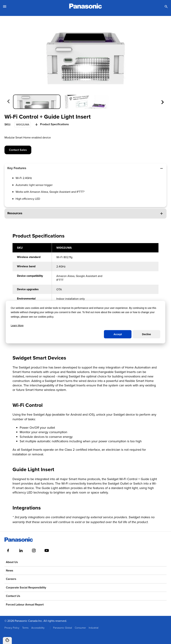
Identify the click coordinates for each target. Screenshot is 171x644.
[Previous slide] (9, 102)
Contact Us (13, 596)
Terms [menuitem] (25, 628)
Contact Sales (18, 150)
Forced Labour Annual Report (25, 605)
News (10, 570)
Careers (11, 579)
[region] (85, 293)
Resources (85, 213)
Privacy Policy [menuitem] (12, 628)
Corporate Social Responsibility (26, 587)
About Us (12, 562)
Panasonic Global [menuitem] (63, 628)
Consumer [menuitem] (80, 628)
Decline (146, 334)
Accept (118, 334)
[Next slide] (162, 102)
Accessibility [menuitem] (38, 628)
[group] (37, 102)
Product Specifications (52, 125)
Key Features (85, 168)
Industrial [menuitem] (94, 628)
